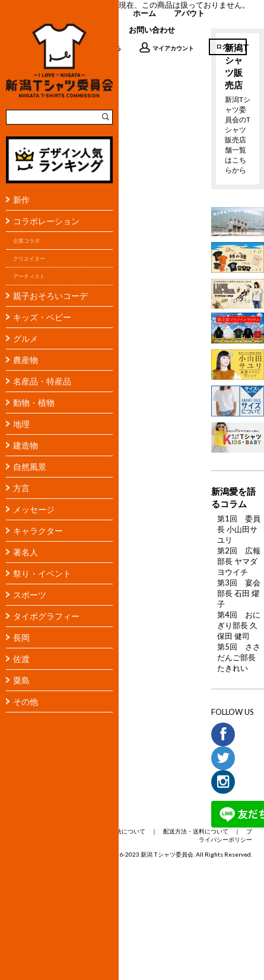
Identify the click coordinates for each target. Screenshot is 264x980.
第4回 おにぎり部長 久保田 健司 (239, 625)
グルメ (26, 338)
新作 (21, 200)
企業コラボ (26, 241)
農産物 (26, 360)
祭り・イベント (42, 573)
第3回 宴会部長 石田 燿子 (239, 593)
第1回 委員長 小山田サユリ (239, 529)
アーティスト (29, 276)
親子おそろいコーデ (50, 296)
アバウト (189, 13)
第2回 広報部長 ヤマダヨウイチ (239, 561)
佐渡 (21, 659)
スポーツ (30, 595)
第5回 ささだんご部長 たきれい (239, 657)
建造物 (26, 445)
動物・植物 (34, 402)
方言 (21, 488)
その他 (26, 701)
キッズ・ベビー (42, 317)
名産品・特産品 (42, 381)
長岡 (21, 637)
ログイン (228, 46)
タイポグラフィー (46, 616)
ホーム (144, 13)
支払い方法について (119, 831)
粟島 (21, 680)
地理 (21, 424)
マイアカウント (166, 47)
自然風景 (30, 467)
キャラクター (38, 531)
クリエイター (29, 258)
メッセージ (34, 509)
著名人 (26, 552)
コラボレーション (46, 221)
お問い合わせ (152, 30)
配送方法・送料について (196, 831)
